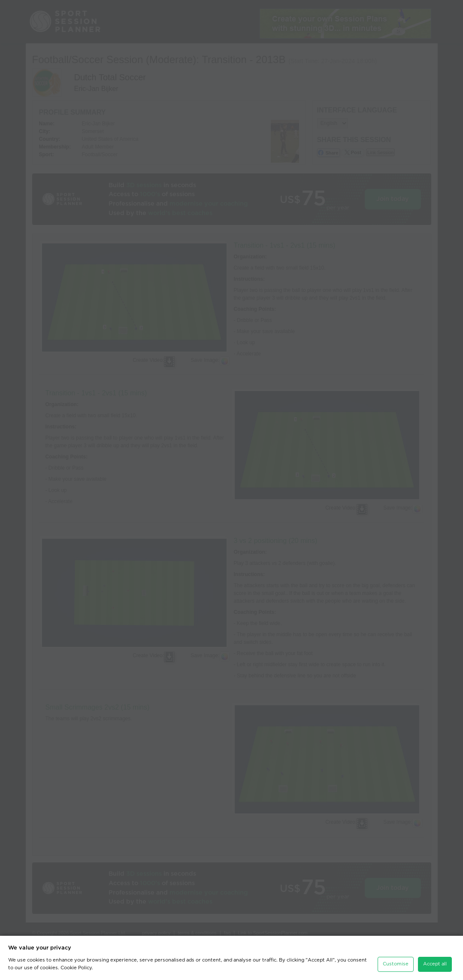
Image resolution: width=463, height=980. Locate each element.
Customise (396, 964)
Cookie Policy (76, 968)
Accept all (435, 964)
